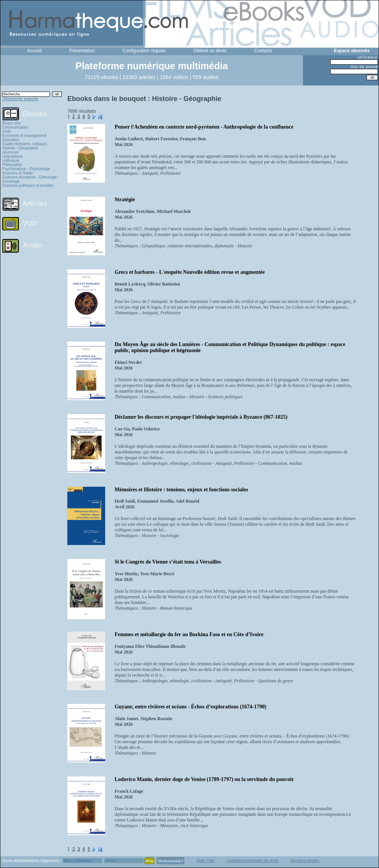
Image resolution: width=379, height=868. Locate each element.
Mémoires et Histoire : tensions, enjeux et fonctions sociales (181, 490)
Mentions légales (305, 861)
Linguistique (12, 156)
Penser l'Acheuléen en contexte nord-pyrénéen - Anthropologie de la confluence (204, 127)
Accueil (34, 51)
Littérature (11, 161)
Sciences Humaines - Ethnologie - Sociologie (31, 179)
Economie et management (24, 136)
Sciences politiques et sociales (28, 186)
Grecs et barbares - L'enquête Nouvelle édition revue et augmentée (190, 272)
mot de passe (364, 67)
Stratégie (125, 200)
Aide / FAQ (206, 861)
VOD (30, 224)
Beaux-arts (11, 123)
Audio (32, 245)
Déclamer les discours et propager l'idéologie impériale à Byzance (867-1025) (201, 417)
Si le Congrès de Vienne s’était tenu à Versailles (168, 562)
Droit (6, 131)
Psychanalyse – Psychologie (26, 169)
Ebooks (35, 113)
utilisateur (368, 57)
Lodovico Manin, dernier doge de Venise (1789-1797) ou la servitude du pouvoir (204, 779)
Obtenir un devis (210, 51)
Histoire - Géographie (20, 148)
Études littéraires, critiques (24, 144)
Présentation (82, 51)
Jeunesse (10, 152)
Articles (35, 203)
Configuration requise (144, 51)
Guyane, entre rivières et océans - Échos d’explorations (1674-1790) (190, 707)
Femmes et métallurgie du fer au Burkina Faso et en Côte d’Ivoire (189, 634)
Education (11, 140)
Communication (15, 127)
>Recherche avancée (20, 99)
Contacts (263, 51)
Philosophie (12, 165)
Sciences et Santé (18, 173)
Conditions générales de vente (253, 861)
